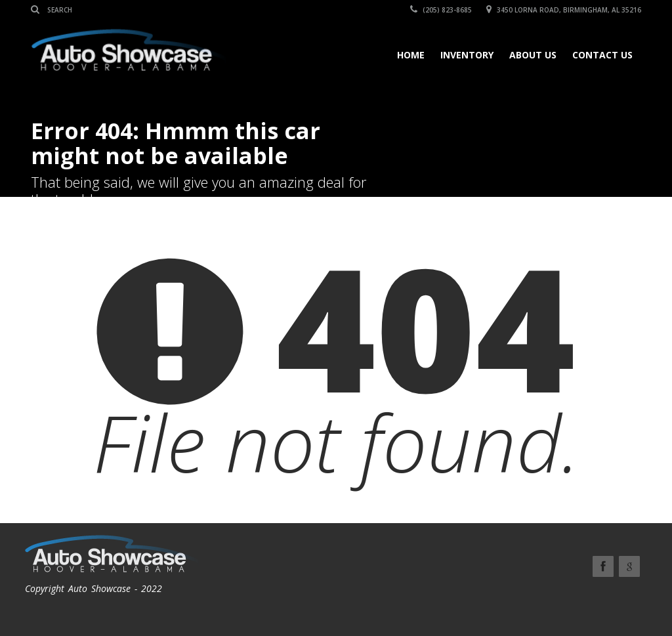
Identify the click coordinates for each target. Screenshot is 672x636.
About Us (533, 55)
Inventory (467, 55)
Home (411, 55)
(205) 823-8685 (441, 10)
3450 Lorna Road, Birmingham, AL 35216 (564, 10)
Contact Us (602, 55)
